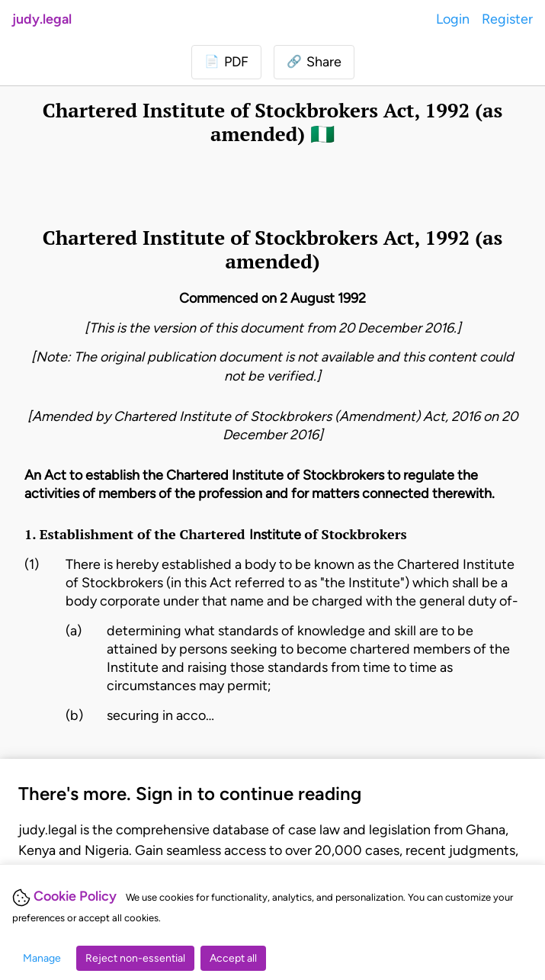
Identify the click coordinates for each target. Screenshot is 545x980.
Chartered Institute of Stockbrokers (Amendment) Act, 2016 (297, 416)
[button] (314, 62)
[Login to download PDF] (226, 62)
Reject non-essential (135, 958)
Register (507, 19)
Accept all (233, 958)
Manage (42, 958)
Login (453, 19)
